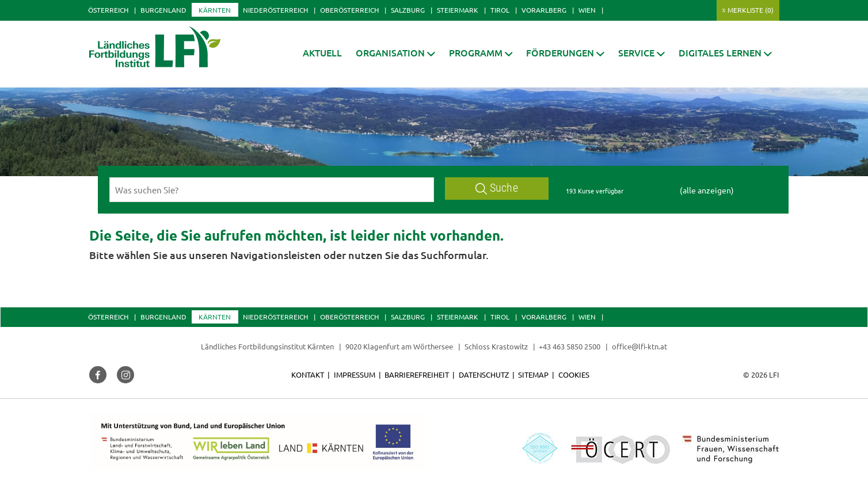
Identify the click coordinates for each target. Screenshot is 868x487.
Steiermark (458, 10)
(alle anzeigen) (707, 190)
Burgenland (163, 10)
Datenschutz (484, 374)
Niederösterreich (275, 10)
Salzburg (408, 10)
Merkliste (751, 10)
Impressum (355, 374)
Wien (587, 10)
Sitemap (533, 374)
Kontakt (308, 374)
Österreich (108, 10)
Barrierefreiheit (417, 374)
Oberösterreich (349, 10)
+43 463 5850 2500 (570, 346)
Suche (497, 188)
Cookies (574, 374)
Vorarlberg (544, 10)
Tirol (500, 10)
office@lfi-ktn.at (639, 346)
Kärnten (215, 10)
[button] (395, 53)
